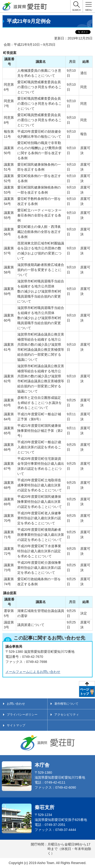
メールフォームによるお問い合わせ (33, 672)
